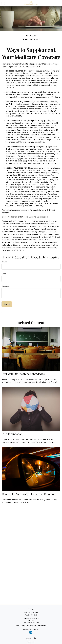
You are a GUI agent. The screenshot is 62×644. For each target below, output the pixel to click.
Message (5, 286)
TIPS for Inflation (12, 434)
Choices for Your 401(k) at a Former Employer (29, 494)
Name (4, 261)
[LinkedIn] (31, 632)
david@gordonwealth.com (31, 629)
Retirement (31, 642)
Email (4, 274)
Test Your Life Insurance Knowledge (23, 374)
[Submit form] (7, 304)
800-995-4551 (33, 613)
